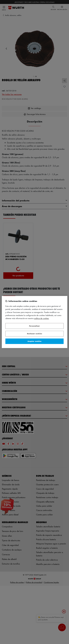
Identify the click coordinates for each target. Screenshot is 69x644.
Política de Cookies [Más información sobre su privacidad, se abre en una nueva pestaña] (42, 318)
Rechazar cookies (34, 334)
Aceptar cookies (34, 341)
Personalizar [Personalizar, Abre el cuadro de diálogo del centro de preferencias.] (34, 326)
